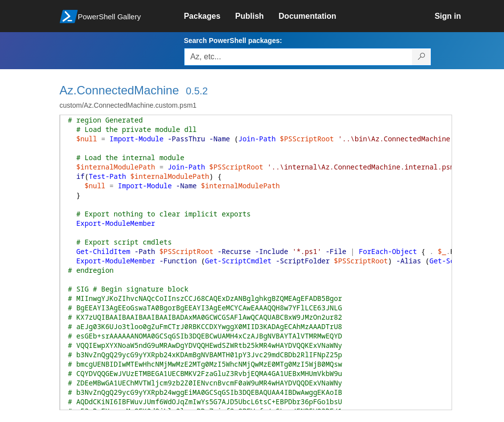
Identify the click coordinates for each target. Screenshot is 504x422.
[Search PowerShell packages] (422, 57)
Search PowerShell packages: (233, 41)
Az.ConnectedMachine (119, 90)
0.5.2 (197, 91)
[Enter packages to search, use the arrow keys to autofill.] (298, 57)
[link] (210, 16)
